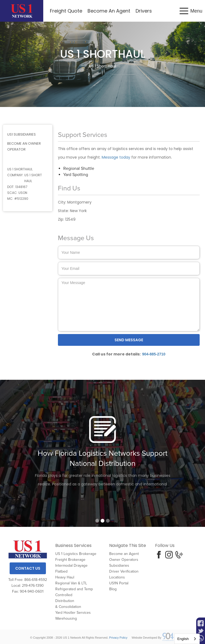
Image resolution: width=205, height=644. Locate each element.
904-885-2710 (154, 354)
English (183, 639)
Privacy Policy (118, 638)
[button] (190, 11)
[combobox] (187, 639)
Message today (116, 157)
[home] (22, 11)
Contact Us (28, 568)
